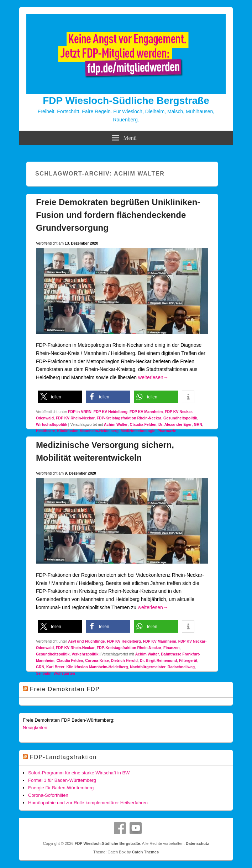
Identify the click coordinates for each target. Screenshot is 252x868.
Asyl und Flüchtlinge (86, 641)
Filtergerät (188, 660)
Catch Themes (145, 852)
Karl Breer (55, 667)
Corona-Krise (97, 660)
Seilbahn (44, 673)
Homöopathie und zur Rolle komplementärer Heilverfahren (88, 803)
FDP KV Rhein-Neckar (75, 418)
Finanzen (172, 648)
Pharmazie (167, 431)
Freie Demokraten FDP (65, 689)
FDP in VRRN (80, 412)
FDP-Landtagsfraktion (63, 757)
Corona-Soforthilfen (48, 795)
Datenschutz (197, 843)
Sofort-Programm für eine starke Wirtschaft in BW (79, 773)
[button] (60, 397)
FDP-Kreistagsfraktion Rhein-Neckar (129, 418)
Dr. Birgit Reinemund (158, 660)
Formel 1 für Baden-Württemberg (62, 780)
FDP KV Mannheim (146, 412)
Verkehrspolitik (85, 654)
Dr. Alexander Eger (175, 424)
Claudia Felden (143, 424)
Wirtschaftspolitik (52, 424)
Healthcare (46, 431)
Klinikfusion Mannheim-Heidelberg (88, 431)
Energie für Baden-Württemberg (61, 788)
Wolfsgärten (64, 673)
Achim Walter (116, 424)
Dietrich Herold (124, 660)
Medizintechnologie (138, 431)
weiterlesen (153, 377)
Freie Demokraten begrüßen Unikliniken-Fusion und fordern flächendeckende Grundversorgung (118, 215)
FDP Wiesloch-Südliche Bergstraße (126, 101)
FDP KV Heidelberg (111, 412)
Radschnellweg (181, 667)
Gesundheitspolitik (180, 418)
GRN (198, 424)
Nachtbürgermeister (148, 667)
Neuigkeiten (35, 728)
